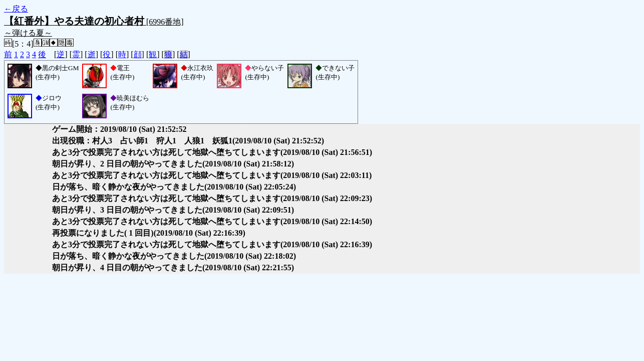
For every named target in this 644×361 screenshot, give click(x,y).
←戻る (16, 9)
